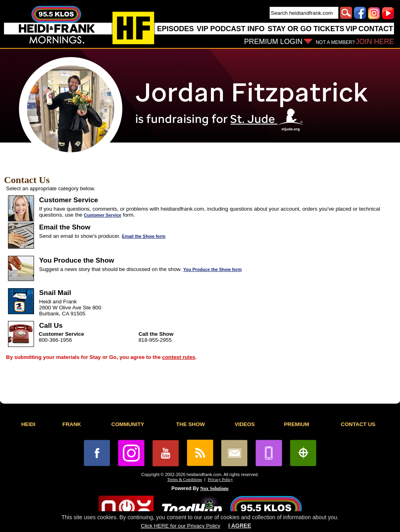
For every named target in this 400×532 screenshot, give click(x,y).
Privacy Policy (220, 479)
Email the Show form (144, 236)
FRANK (72, 424)
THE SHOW (190, 424)
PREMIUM (297, 424)
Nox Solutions (215, 488)
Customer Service (103, 215)
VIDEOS (245, 424)
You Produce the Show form (212, 269)
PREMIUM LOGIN (273, 42)
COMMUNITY (128, 424)
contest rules (179, 357)
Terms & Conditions (185, 479)
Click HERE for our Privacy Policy (180, 526)
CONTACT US (358, 424)
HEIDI (28, 424)
